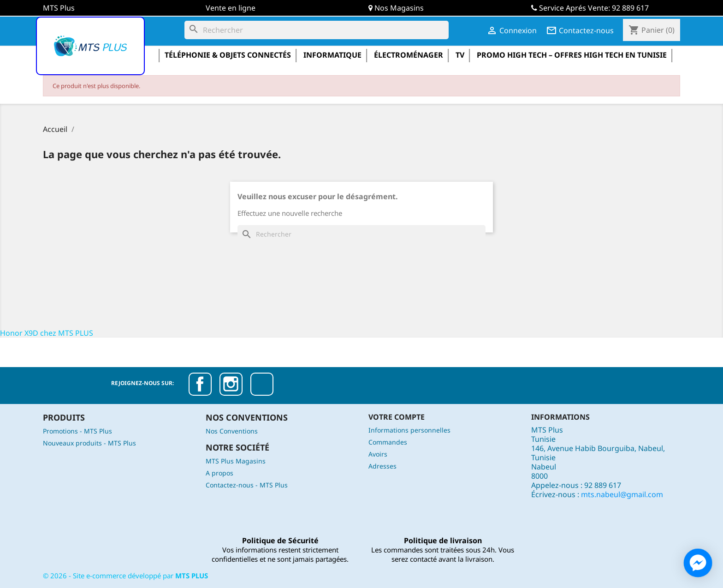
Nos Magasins (399, 8)
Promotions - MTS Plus (77, 431)
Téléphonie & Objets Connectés (228, 55)
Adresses (382, 466)
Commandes (388, 442)
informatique (332, 55)
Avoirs (378, 454)
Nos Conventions (232, 431)
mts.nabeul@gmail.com (622, 494)
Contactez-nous (580, 30)
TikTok (262, 384)
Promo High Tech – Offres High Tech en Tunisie (572, 55)
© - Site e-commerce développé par (125, 576)
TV (460, 55)
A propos (219, 473)
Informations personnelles (409, 430)
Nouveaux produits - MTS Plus (89, 443)
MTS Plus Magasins (236, 461)
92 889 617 (630, 8)
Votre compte (397, 417)
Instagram (231, 384)
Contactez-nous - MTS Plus (247, 485)
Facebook (200, 384)
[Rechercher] (317, 30)
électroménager (409, 55)
